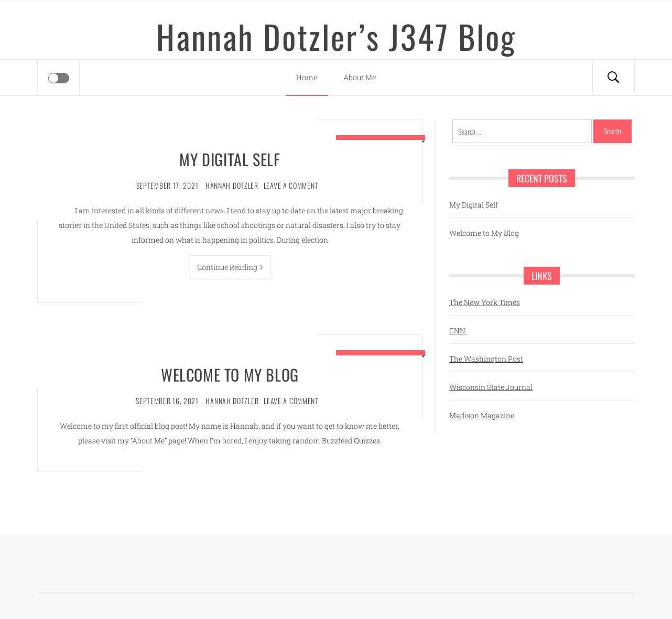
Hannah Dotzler (232, 185)
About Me (360, 77)
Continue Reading (230, 267)
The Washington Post (486, 359)
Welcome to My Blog (230, 374)
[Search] (613, 78)
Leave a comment (291, 185)
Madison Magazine (482, 415)
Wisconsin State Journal (491, 387)
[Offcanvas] (59, 78)
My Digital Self (230, 159)
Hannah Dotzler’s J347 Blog (336, 36)
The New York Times (485, 302)
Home (307, 77)
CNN (458, 330)
